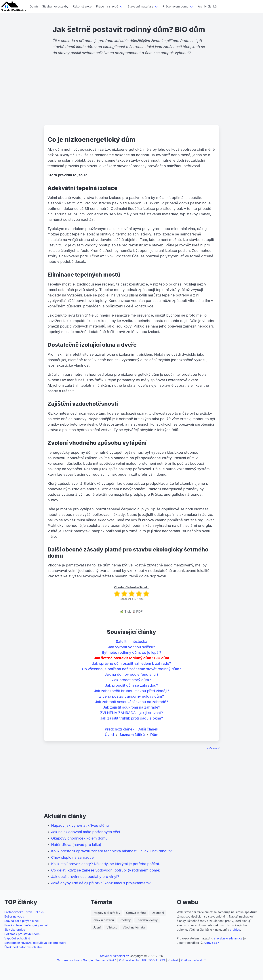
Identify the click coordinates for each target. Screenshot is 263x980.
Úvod (109, 735)
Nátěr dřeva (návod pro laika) (76, 845)
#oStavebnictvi (129, 960)
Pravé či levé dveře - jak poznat (26, 925)
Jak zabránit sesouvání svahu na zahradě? (131, 702)
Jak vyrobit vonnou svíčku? (131, 647)
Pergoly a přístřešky (106, 913)
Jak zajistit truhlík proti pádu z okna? (131, 718)
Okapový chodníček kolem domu (79, 838)
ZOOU (153, 960)
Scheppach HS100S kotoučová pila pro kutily (35, 943)
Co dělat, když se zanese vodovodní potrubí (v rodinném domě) (106, 870)
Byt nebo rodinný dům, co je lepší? (131, 652)
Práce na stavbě (107, 6)
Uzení (97, 927)
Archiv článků (207, 6)
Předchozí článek (120, 729)
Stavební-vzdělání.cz (115, 956)
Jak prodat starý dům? (131, 680)
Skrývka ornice (15, 930)
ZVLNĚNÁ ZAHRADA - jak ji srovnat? (131, 713)
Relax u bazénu (103, 920)
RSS (162, 960)
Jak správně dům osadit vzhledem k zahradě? (131, 663)
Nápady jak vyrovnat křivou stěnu (80, 825)
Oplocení (158, 913)
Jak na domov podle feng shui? (131, 674)
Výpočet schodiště (17, 938)
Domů (34, 6)
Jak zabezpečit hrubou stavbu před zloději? (131, 691)
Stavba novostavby (55, 6)
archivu (235, 930)
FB (144, 960)
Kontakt (173, 960)
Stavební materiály (140, 6)
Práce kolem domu (176, 6)
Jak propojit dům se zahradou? (132, 685)
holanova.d (213, 748)
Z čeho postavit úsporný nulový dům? (131, 696)
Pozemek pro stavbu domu (23, 934)
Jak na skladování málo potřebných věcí (86, 832)
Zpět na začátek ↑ (194, 960)
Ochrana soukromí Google (75, 960)
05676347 (212, 943)
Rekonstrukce (82, 6)
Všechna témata (134, 927)
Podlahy (125, 920)
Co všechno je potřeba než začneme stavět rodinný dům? (131, 669)
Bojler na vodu (14, 916)
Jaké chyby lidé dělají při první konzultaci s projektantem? (101, 883)
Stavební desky (147, 920)
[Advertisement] (131, 97)
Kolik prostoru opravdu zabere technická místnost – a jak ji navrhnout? (111, 851)
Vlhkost (112, 927)
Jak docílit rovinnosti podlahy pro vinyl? (85, 877)
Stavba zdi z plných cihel (21, 921)
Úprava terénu (136, 913)
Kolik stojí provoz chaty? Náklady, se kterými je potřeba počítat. (106, 864)
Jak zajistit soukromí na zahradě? (131, 707)
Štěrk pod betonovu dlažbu (23, 947)
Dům (154, 735)
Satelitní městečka (131, 642)
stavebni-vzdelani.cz (228, 938)
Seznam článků (106, 960)
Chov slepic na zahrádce (72, 857)
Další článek (148, 729)
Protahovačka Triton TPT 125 (24, 912)
